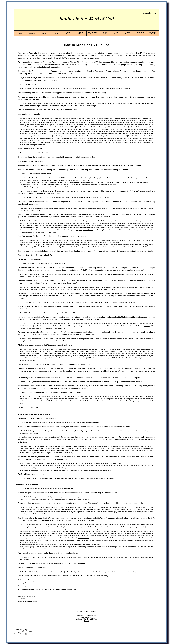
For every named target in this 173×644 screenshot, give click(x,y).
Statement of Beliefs (153, 33)
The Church (68, 33)
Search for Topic (150, 13)
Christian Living (80, 33)
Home (20, 33)
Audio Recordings (129, 33)
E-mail (86, 621)
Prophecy (44, 33)
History (56, 33)
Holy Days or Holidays (93, 33)
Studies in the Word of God (86, 611)
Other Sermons (117, 33)
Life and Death (105, 33)
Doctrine (32, 33)
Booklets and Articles (141, 33)
